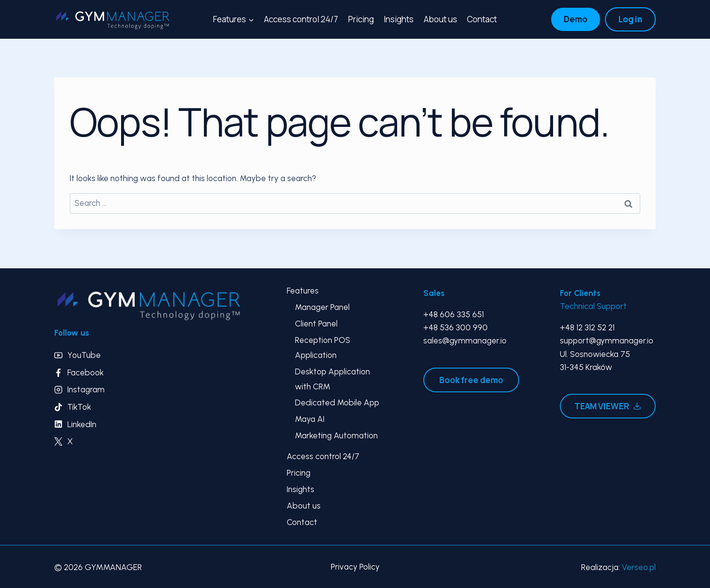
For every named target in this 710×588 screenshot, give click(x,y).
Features (303, 291)
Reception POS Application (323, 348)
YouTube (84, 355)
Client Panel (316, 324)
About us (440, 19)
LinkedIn (82, 424)
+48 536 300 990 (455, 327)
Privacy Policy (355, 567)
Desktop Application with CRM (332, 379)
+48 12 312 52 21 (587, 327)
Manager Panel (322, 307)
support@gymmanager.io (607, 340)
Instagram (86, 389)
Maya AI (310, 419)
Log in (630, 19)
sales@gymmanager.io (465, 340)
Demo (576, 19)
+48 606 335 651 (454, 314)
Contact (482, 19)
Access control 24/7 (301, 19)
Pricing (361, 19)
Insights (399, 19)
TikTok (79, 407)
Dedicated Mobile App (337, 402)
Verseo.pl (639, 567)
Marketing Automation (336, 435)
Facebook (85, 372)
